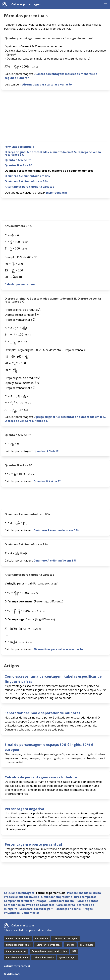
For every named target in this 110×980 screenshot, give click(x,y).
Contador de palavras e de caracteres (29, 905)
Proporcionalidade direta (84, 893)
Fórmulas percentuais (19, 147)
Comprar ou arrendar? (19, 901)
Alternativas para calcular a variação (47, 84)
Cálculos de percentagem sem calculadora (41, 777)
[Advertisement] (56, 117)
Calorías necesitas (16, 951)
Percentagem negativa (24, 809)
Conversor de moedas (18, 939)
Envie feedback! (56, 193)
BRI (74, 951)
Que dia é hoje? (67, 957)
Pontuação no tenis (68, 909)
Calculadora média (61, 901)
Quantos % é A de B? (18, 165)
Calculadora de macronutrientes (49, 951)
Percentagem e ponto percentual (33, 844)
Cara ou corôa (66, 905)
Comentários (31, 913)
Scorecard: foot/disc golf (36, 909)
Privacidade (12, 913)
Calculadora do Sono (17, 957)
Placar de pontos (87, 901)
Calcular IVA (41, 939)
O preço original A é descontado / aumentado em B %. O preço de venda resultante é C (53, 153)
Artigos (88, 909)
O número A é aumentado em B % (27, 176)
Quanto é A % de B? (18, 160)
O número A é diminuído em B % (26, 181)
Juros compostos (85, 897)
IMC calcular (87, 945)
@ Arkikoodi (12, 974)
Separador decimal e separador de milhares (42, 713)
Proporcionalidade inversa (22, 897)
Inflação (41, 901)
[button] (106, 4)
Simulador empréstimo (57, 897)
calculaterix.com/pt (17, 966)
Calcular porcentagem (26, 4)
